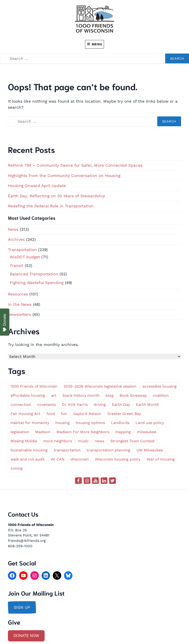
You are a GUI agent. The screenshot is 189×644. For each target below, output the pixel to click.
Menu (95, 44)
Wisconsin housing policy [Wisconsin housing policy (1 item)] (118, 459)
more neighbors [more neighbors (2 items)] (58, 441)
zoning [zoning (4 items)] (17, 468)
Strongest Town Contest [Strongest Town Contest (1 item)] (132, 441)
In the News (20, 304)
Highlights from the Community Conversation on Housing (64, 176)
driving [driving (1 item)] (100, 405)
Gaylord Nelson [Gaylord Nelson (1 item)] (87, 414)
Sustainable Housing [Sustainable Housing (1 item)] (29, 450)
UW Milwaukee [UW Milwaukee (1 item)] (150, 450)
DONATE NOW (26, 636)
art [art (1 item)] (54, 395)
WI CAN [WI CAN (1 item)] (58, 459)
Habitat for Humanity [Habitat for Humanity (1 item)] (30, 423)
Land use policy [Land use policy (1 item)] (150, 423)
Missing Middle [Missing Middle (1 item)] (24, 441)
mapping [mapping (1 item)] (123, 432)
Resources (18, 294)
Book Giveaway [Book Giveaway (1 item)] (133, 395)
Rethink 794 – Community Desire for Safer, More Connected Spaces (75, 165)
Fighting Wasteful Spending (37, 283)
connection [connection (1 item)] (21, 405)
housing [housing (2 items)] (62, 423)
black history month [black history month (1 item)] (81, 395)
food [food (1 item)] (51, 414)
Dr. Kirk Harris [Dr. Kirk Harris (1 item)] (75, 405)
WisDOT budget (25, 257)
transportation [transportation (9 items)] (67, 450)
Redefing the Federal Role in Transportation (51, 206)
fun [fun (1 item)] (64, 414)
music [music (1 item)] (83, 441)
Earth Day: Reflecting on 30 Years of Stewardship (57, 196)
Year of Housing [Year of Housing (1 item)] (161, 459)
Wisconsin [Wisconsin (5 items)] (80, 459)
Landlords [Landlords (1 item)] (120, 423)
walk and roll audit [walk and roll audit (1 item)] (28, 459)
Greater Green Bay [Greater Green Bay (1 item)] (124, 414)
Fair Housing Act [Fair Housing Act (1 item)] (25, 414)
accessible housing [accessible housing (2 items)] (160, 386)
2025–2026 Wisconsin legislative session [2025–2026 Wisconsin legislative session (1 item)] (100, 386)
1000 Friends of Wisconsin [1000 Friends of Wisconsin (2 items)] (34, 386)
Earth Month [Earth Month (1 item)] (148, 405)
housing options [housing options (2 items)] (90, 423)
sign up (22, 607)
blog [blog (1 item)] (110, 395)
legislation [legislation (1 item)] (20, 432)
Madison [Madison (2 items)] (43, 432)
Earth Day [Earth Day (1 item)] (121, 405)
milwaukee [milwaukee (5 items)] (147, 432)
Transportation (22, 250)
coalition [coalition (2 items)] (161, 395)
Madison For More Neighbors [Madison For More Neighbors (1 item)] (83, 432)
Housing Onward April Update (37, 186)
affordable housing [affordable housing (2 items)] (28, 395)
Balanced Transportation (34, 274)
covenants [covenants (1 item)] (46, 405)
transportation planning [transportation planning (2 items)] (109, 450)
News (13, 229)
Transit (17, 266)
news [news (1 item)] (100, 441)
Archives (16, 239)
